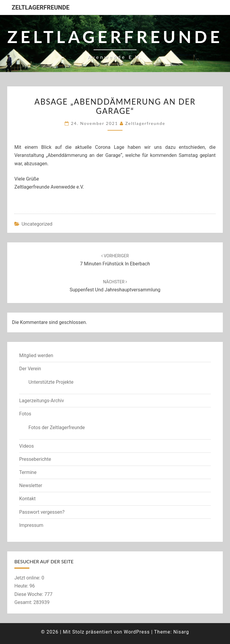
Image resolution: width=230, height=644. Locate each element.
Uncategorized (37, 224)
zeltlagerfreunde (145, 123)
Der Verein (30, 369)
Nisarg (181, 632)
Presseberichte (35, 459)
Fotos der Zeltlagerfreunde (57, 427)
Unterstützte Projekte (51, 382)
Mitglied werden (36, 355)
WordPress (137, 632)
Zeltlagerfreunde (41, 7)
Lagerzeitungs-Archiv (42, 401)
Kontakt (27, 499)
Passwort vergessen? (42, 512)
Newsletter (31, 485)
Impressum (31, 525)
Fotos (25, 414)
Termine (28, 472)
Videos (27, 446)
